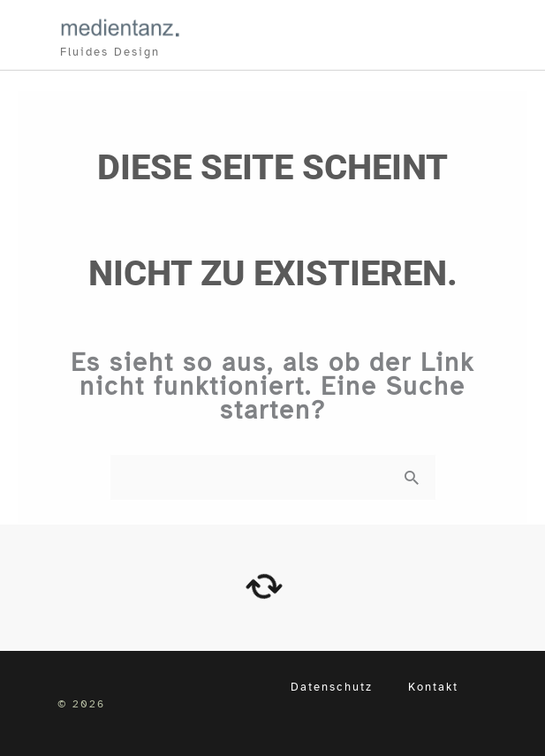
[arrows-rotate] (264, 586)
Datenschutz (332, 687)
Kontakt (433, 687)
